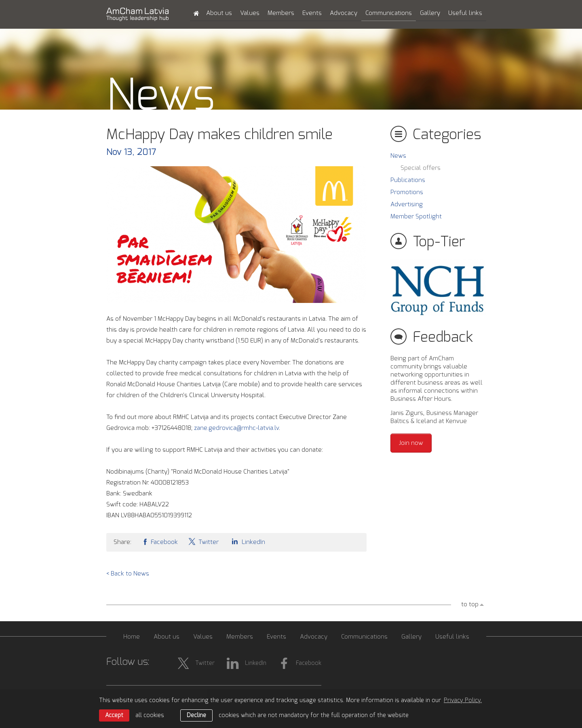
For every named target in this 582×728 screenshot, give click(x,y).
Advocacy (344, 13)
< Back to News (128, 574)
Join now (411, 443)
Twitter (203, 541)
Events (312, 13)
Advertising (407, 204)
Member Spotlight (416, 217)
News (398, 156)
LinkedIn (247, 541)
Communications (389, 13)
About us (219, 13)
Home (132, 637)
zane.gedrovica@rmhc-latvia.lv (236, 428)
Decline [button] (196, 715)
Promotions (407, 192)
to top (470, 604)
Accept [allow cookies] (114, 715)
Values (250, 13)
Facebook (160, 541)
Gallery (430, 13)
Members (281, 13)
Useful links (465, 13)
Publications (408, 180)
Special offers (421, 168)
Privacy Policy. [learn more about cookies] (463, 700)
